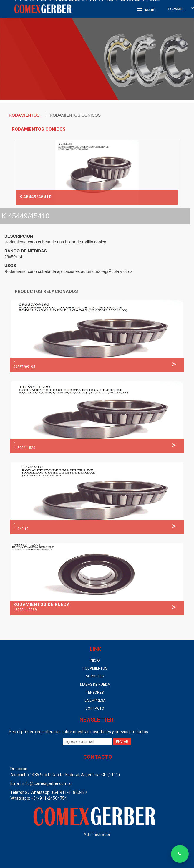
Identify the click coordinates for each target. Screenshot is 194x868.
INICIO (95, 660)
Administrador (97, 834)
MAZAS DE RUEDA (95, 685)
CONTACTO (95, 708)
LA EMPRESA (95, 700)
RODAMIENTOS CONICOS (75, 115)
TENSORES (95, 693)
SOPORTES (95, 676)
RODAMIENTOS (25, 115)
